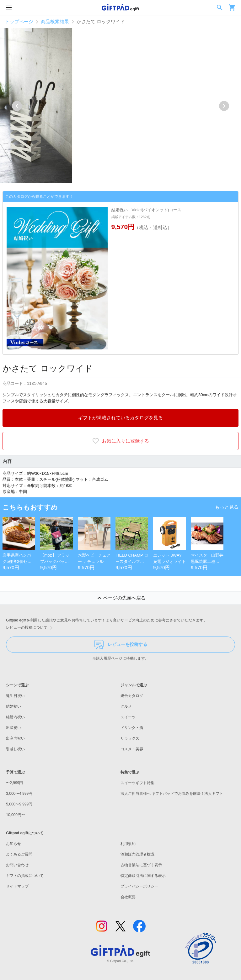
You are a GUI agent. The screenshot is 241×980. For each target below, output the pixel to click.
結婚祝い (13, 706)
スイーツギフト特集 (137, 783)
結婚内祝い (15, 717)
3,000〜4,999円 (19, 794)
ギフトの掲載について (25, 876)
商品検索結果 (55, 21)
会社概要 (128, 897)
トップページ (19, 21)
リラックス (130, 738)
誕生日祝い (15, 696)
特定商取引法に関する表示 (143, 876)
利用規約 (128, 844)
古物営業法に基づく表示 (141, 865)
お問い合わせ (17, 865)
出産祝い (13, 728)
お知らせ (13, 844)
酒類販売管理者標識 (137, 854)
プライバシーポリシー (139, 886)
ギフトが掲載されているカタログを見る (120, 418)
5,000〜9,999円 (19, 804)
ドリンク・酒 (132, 728)
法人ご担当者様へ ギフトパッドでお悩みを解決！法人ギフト (172, 794)
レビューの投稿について (30, 628)
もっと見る (227, 507)
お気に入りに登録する (120, 441)
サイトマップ (17, 886)
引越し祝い (15, 749)
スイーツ (128, 717)
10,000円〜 (16, 815)
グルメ (126, 706)
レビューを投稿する (121, 645)
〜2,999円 (14, 783)
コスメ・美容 (132, 749)
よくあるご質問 (19, 854)
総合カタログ (132, 696)
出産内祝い (15, 738)
